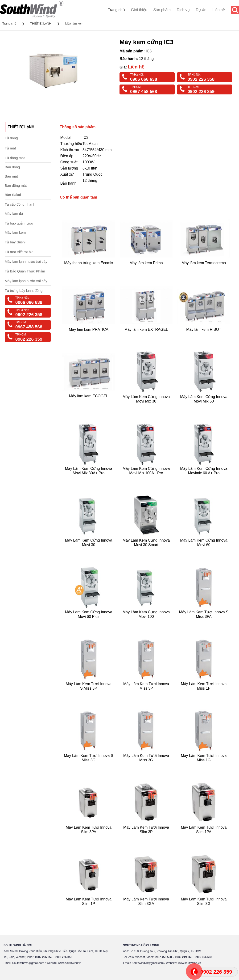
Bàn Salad (13, 195)
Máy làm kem (74, 23)
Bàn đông (12, 167)
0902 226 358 (201, 79)
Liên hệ (219, 10)
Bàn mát (11, 176)
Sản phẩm (162, 10)
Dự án (201, 10)
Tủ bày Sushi (15, 242)
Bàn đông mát (16, 185)
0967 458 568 (144, 91)
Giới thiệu (139, 10)
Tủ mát (10, 148)
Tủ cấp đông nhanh (20, 204)
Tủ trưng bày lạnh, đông (24, 291)
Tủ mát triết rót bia (19, 252)
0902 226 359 (201, 91)
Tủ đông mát (15, 158)
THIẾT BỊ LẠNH (41, 23)
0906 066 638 (144, 79)
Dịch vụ (183, 10)
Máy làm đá (14, 214)
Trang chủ (116, 10)
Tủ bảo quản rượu (19, 223)
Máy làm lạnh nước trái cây (26, 261)
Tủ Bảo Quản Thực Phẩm (25, 271)
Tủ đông (11, 138)
